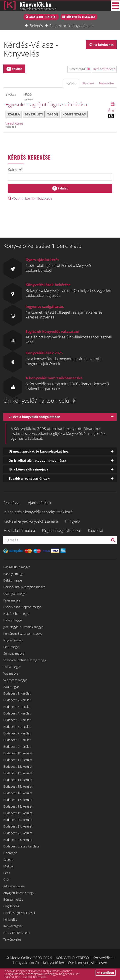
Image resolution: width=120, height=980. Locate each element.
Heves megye (13, 620)
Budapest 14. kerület (18, 780)
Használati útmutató (19, 531)
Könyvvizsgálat (13, 926)
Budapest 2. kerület (17, 700)
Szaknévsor (12, 503)
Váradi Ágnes (14, 123)
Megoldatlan (106, 83)
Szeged (8, 860)
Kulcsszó (15, 170)
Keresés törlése (104, 69)
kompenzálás (74, 114)
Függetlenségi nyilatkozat (61, 531)
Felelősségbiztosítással (19, 913)
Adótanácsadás (14, 886)
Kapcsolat (96, 531)
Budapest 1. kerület (17, 693)
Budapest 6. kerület (17, 727)
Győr (7, 879)
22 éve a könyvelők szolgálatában (34, 417)
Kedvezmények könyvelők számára (31, 521)
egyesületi (34, 114)
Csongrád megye (15, 594)
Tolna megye (12, 667)
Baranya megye (14, 574)
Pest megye (11, 647)
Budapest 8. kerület (17, 740)
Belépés (36, 25)
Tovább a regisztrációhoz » (29, 478)
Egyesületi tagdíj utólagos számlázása (46, 104)
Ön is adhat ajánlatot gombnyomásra (37, 460)
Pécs (7, 873)
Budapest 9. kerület (17, 747)
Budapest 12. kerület (18, 766)
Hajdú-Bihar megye (16, 614)
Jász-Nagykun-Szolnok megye (23, 627)
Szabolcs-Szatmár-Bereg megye (25, 660)
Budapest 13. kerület (18, 773)
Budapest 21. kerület (18, 826)
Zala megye (11, 687)
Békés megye (13, 580)
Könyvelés (10, 919)
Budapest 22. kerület (18, 833)
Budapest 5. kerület (17, 720)
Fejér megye (12, 600)
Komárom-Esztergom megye (23, 633)
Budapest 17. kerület (18, 800)
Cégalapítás (11, 906)
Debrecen (10, 853)
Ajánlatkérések (40, 503)
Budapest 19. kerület (18, 813)
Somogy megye (14, 653)
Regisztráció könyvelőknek (71, 25)
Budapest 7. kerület (17, 733)
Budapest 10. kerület (18, 753)
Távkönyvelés (12, 939)
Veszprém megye (15, 680)
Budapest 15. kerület (18, 786)
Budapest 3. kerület (17, 707)
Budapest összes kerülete (21, 846)
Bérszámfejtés (13, 899)
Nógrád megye (13, 640)
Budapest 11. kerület (18, 760)
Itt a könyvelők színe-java (28, 469)
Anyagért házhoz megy (19, 893)
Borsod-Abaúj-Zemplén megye (24, 587)
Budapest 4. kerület (17, 713)
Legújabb (71, 83)
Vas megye (11, 673)
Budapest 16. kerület (18, 793)
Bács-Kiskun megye (17, 567)
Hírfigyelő (72, 521)
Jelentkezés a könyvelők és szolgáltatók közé (38, 512)
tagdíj (53, 114)
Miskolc (9, 866)
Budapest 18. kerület (18, 806)
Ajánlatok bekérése (43, 17)
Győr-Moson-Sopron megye (22, 607)
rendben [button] (106, 973)
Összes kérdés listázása (30, 198)
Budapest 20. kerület (18, 820)
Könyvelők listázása (81, 17)
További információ (34, 977)
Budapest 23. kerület (18, 840)
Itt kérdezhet (103, 45)
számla (14, 114)
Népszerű (88, 83)
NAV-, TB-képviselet (17, 933)
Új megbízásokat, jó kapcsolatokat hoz (39, 451)
